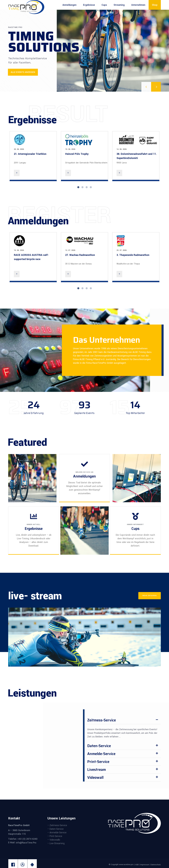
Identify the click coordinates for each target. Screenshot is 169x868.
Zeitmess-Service (102, 720)
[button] (123, 720)
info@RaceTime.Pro (26, 843)
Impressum (145, 865)
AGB (137, 865)
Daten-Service (99, 746)
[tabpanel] (33, 156)
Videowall (95, 777)
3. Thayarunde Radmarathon (133, 255)
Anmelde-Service (101, 754)
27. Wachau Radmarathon (80, 255)
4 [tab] (91, 187)
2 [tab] (82, 187)
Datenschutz (156, 865)
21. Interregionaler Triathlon (30, 154)
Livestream (97, 770)
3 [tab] (87, 187)
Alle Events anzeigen (23, 72)
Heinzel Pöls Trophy (77, 154)
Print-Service (98, 762)
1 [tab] (78, 187)
